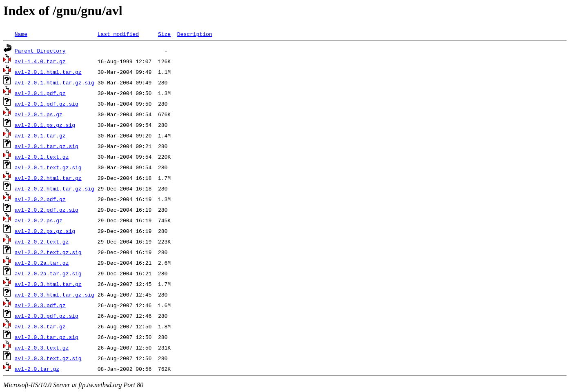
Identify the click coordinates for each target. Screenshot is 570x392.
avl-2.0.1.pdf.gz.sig (47, 104)
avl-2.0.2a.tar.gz (42, 263)
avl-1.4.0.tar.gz (40, 61)
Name (21, 34)
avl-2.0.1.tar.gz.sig (47, 146)
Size (164, 34)
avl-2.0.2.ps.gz (39, 220)
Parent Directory (40, 51)
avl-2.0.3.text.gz (42, 348)
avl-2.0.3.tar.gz (40, 326)
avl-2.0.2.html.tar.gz (48, 178)
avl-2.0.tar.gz (37, 369)
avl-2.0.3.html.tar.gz (48, 284)
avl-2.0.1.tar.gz (40, 135)
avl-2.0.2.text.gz (42, 241)
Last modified (118, 34)
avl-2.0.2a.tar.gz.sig (48, 273)
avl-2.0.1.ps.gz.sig (45, 125)
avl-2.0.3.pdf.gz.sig (47, 316)
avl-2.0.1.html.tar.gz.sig (55, 82)
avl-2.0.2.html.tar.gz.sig (55, 188)
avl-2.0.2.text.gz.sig (48, 252)
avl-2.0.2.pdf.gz (40, 199)
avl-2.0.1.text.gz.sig (48, 167)
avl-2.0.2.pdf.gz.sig (47, 210)
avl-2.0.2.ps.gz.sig (45, 231)
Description (195, 34)
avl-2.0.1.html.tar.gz (48, 72)
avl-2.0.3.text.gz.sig (48, 358)
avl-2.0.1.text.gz (42, 157)
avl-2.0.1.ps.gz (39, 114)
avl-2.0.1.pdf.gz (40, 93)
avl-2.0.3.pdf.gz (40, 305)
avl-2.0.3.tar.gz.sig (47, 337)
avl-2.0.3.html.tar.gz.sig (55, 295)
